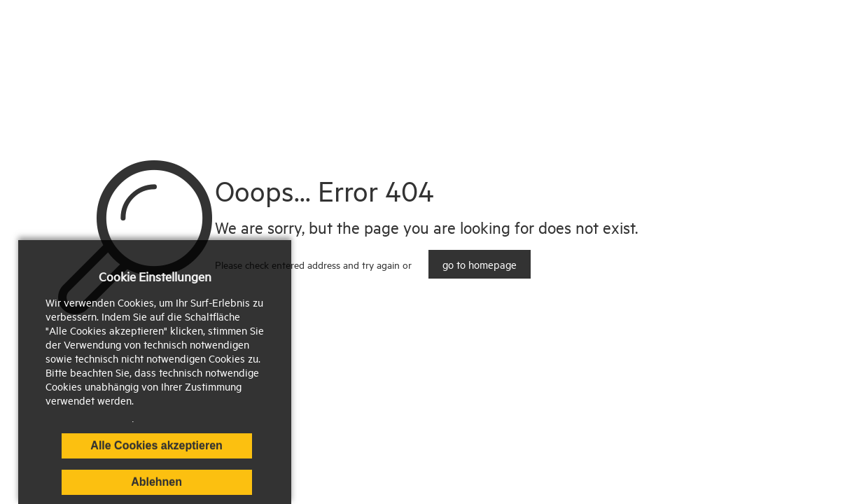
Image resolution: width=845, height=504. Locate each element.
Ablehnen (156, 482)
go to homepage (480, 264)
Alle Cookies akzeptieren (156, 446)
